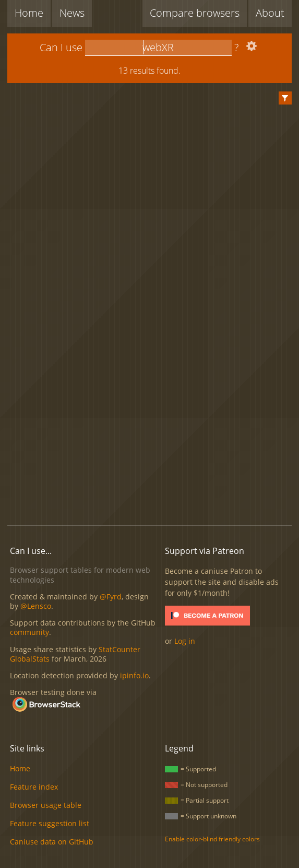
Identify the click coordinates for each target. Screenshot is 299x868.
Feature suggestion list (50, 823)
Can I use (61, 47)
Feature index (34, 787)
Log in (185, 641)
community (29, 632)
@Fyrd (111, 597)
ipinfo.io (134, 675)
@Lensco (36, 606)
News (72, 13)
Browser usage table (46, 805)
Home (29, 13)
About (270, 13)
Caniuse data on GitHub (52, 842)
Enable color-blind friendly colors (212, 839)
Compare (195, 13)
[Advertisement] (153, 432)
